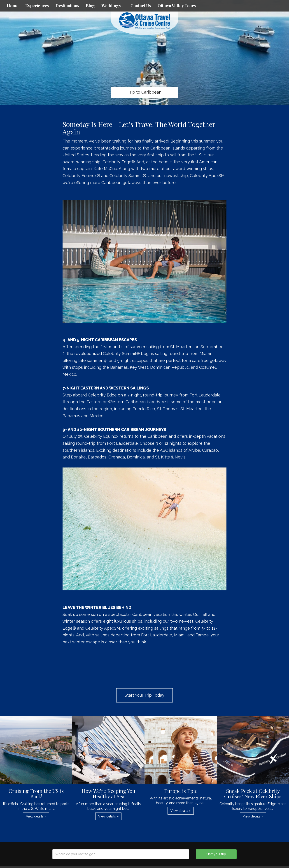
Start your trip (216, 854)
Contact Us (141, 6)
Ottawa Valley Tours (177, 6)
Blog (90, 6)
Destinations (67, 6)
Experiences (37, 6)
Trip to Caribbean (144, 92)
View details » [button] (36, 816)
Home (13, 6)
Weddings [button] (113, 6)
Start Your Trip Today (144, 695)
